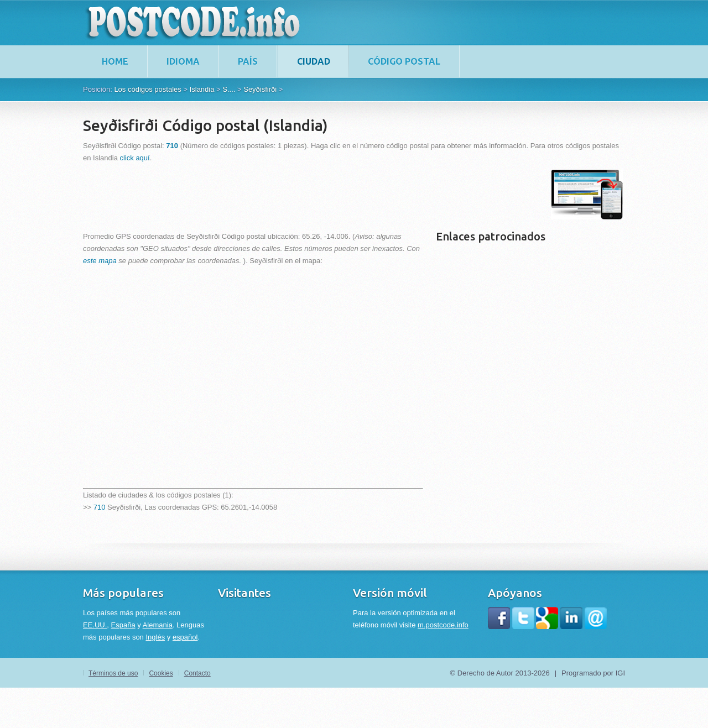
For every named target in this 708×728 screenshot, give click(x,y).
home (115, 61)
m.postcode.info (443, 625)
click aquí (135, 158)
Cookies (161, 673)
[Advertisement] (284, 195)
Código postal (404, 61)
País (248, 61)
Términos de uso (113, 673)
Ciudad (314, 61)
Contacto (197, 673)
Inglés (155, 637)
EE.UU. (95, 625)
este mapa (100, 261)
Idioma (183, 61)
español (185, 637)
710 (100, 507)
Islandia (202, 89)
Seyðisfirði (260, 89)
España (123, 625)
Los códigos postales (147, 89)
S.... (229, 89)
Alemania (158, 625)
